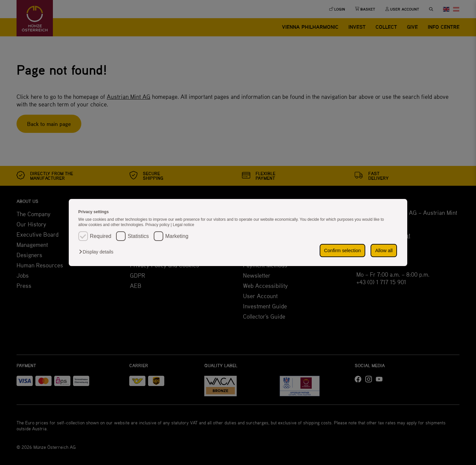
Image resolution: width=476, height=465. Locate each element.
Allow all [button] (384, 251)
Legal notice (184, 225)
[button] (98, 252)
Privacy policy (158, 225)
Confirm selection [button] (342, 251)
